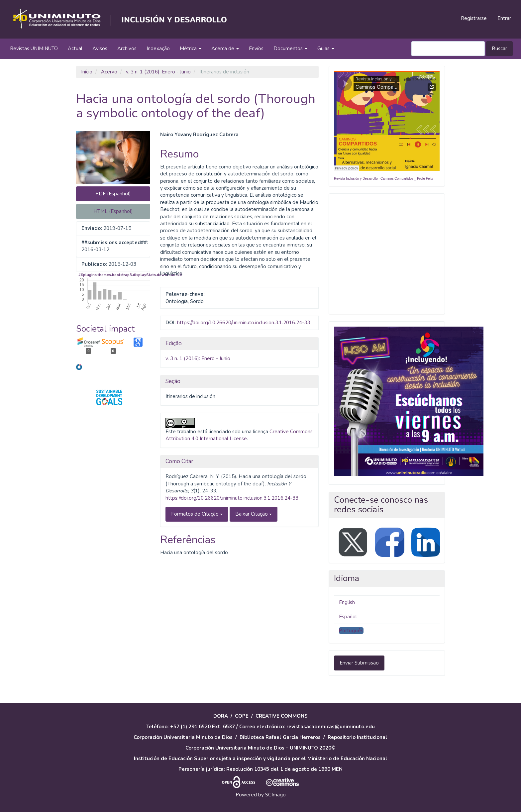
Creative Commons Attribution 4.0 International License (239, 435)
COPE (242, 716)
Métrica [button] (191, 49)
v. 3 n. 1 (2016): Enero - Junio (158, 72)
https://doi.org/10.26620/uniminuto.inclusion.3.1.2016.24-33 (244, 323)
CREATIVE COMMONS (282, 716)
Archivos (127, 49)
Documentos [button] (290, 49)
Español (348, 617)
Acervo (109, 72)
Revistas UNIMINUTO (34, 49)
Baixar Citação (254, 514)
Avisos (100, 49)
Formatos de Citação (197, 514)
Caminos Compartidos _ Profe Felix (407, 179)
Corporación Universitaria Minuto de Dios (183, 737)
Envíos (256, 49)
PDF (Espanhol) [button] (113, 194)
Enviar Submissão (359, 663)
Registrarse (474, 18)
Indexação (158, 49)
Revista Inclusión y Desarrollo (356, 179)
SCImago (275, 795)
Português (351, 631)
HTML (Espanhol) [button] (113, 211)
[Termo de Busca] (448, 49)
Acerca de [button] (225, 49)
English (347, 602)
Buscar (499, 49)
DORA (221, 716)
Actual (75, 49)
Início (87, 72)
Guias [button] (326, 49)
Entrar (504, 18)
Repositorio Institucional (358, 737)
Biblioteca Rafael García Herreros (280, 737)
